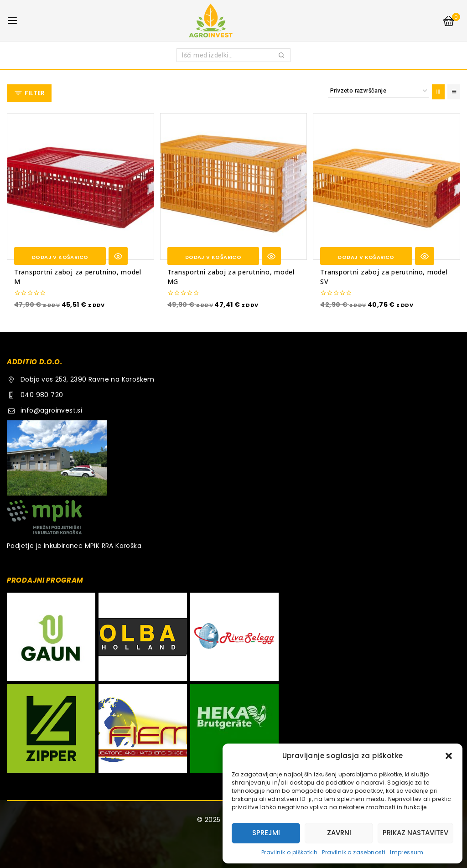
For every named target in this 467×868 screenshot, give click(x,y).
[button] (449, 756)
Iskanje (282, 57)
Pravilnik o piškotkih (289, 852)
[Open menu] (12, 21)
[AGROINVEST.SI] (233, 20)
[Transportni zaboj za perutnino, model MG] (234, 187)
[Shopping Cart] (451, 21)
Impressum (407, 852)
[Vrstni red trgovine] (379, 91)
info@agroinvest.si (51, 410)
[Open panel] (29, 93)
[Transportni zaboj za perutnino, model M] (80, 187)
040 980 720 (42, 395)
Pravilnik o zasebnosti (354, 852)
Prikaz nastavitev (415, 833)
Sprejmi (266, 833)
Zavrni (339, 833)
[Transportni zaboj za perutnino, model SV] (387, 187)
